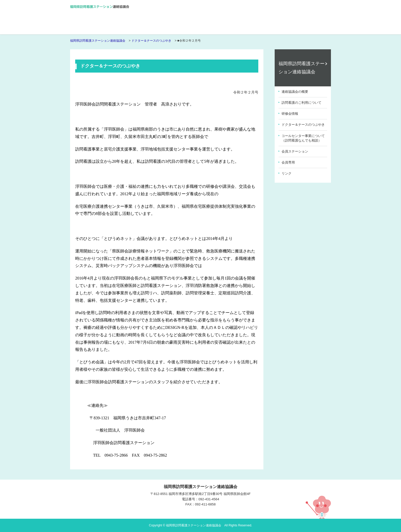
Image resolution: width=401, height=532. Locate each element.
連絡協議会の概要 (295, 92)
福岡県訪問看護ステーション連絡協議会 (98, 41)
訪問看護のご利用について (302, 103)
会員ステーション (295, 151)
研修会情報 (290, 114)
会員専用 (288, 162)
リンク (287, 173)
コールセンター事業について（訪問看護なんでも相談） (303, 138)
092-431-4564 (209, 499)
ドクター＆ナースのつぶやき (151, 41)
